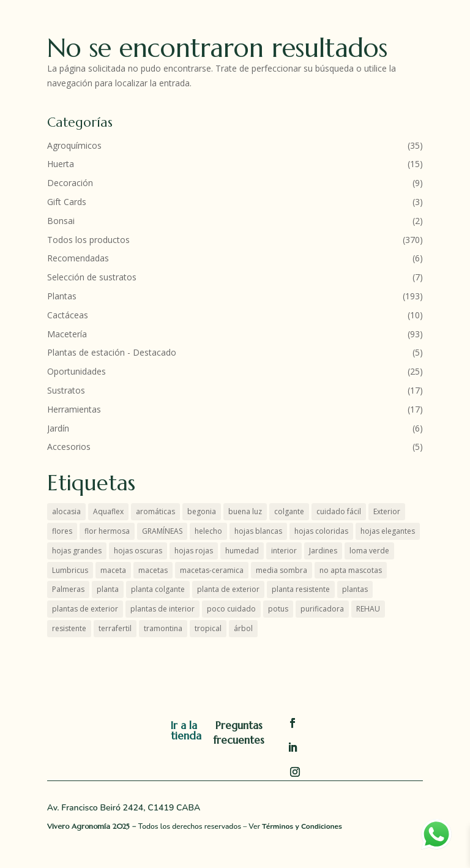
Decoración (70, 183)
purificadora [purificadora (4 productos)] (322, 609)
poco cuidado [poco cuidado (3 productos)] (231, 609)
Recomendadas (78, 258)
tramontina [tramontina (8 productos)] (163, 628)
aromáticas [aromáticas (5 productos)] (155, 511)
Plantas (62, 296)
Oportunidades (76, 371)
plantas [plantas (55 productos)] (355, 589)
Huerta (61, 164)
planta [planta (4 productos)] (108, 589)
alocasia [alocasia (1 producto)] (66, 511)
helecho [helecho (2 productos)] (208, 531)
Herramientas (74, 409)
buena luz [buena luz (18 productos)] (245, 511)
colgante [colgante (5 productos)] (289, 511)
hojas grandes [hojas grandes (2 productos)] (77, 551)
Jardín (58, 428)
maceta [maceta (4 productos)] (113, 570)
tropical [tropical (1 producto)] (208, 628)
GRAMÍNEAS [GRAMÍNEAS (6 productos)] (162, 531)
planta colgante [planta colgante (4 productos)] (158, 589)
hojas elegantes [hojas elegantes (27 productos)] (388, 531)
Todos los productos (88, 240)
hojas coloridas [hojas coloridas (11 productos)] (321, 531)
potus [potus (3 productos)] (278, 609)
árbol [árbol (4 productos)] (243, 628)
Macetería (67, 334)
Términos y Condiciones (302, 826)
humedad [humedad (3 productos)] (242, 551)
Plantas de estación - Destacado (112, 352)
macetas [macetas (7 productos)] (153, 570)
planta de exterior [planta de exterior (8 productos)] (228, 589)
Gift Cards (67, 202)
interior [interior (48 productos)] (284, 551)
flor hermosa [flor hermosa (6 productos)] (107, 531)
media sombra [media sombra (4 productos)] (282, 570)
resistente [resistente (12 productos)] (69, 628)
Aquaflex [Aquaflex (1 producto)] (108, 511)
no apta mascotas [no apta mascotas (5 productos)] (351, 570)
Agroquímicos (74, 145)
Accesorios (69, 447)
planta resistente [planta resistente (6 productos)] (301, 589)
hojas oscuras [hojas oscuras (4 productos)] (138, 551)
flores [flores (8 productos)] (62, 531)
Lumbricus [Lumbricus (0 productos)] (70, 570)
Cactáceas (68, 315)
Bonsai (61, 221)
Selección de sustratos (92, 277)
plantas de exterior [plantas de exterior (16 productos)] (85, 609)
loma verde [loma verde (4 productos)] (369, 551)
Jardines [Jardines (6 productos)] (323, 551)
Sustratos (66, 390)
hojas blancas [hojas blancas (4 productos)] (258, 531)
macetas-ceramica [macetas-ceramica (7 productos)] (212, 570)
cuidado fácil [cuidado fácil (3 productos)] (339, 511)
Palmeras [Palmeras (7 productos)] (68, 589)
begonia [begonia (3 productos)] (202, 511)
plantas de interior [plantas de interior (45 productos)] (162, 609)
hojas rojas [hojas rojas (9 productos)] (194, 551)
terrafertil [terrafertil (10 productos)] (115, 628)
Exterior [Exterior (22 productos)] (387, 511)
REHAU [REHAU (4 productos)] (368, 609)
